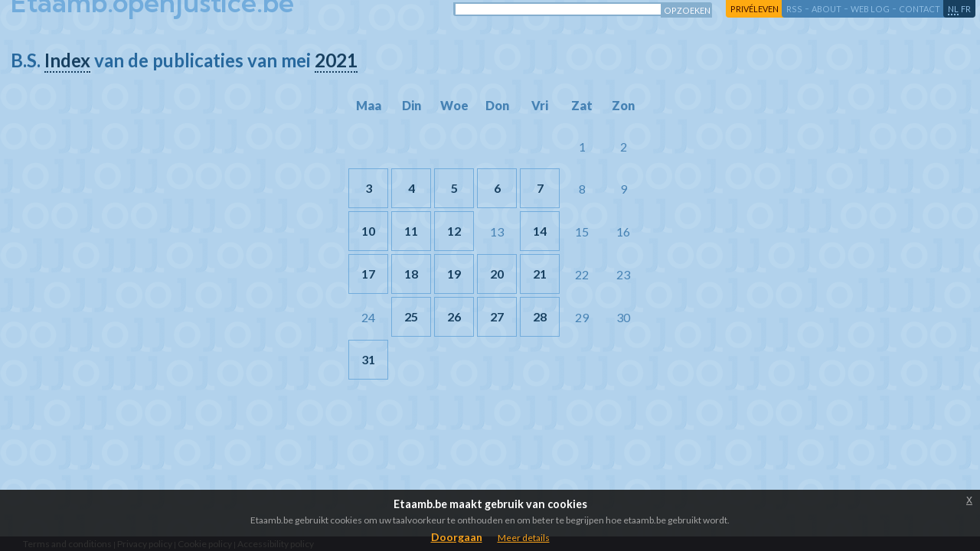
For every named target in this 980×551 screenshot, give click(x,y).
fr (966, 9)
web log (870, 9)
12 (454, 231)
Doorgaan (457, 537)
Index (67, 60)
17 (368, 274)
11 (411, 231)
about (826, 9)
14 (540, 231)
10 (368, 231)
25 (411, 316)
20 (497, 274)
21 (540, 274)
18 (411, 274)
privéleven (755, 9)
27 (497, 316)
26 (454, 316)
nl (953, 9)
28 (540, 316)
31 (368, 359)
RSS (794, 9)
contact (920, 9)
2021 (336, 60)
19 (454, 274)
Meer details (524, 538)
